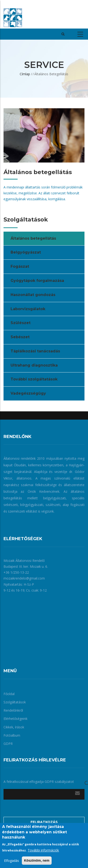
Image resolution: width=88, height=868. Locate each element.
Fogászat (20, 266)
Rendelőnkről (13, 710)
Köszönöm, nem (37, 860)
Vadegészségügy (28, 393)
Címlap (25, 74)
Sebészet (20, 337)
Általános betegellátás (33, 238)
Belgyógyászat (26, 252)
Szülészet (21, 323)
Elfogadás (11, 861)
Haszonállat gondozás (33, 295)
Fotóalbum (12, 735)
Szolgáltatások (15, 702)
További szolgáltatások (34, 379)
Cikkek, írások (14, 727)
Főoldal (9, 694)
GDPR (8, 744)
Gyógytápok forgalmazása (37, 281)
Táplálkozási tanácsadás (35, 351)
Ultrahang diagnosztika (34, 365)
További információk (43, 850)
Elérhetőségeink (15, 719)
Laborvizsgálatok (28, 309)
